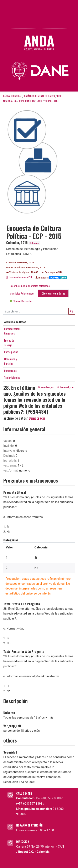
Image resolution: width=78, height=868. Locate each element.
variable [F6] (51, 101)
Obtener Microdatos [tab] (21, 301)
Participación (11, 352)
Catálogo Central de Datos (40, 96)
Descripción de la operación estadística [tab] (30, 286)
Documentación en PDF (19, 277)
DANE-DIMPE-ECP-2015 (31, 101)
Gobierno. (34, 243)
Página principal (12, 96)
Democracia (10, 371)
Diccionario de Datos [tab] (53, 293)
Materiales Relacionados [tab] (22, 293)
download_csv (46, 387)
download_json (66, 387)
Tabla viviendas (12, 378)
